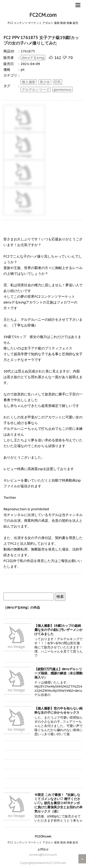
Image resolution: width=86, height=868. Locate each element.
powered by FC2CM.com (50, 863)
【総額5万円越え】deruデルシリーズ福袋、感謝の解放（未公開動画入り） (58, 673)
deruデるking (33, 58)
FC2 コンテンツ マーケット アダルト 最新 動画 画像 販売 (43, 842)
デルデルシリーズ (36, 89)
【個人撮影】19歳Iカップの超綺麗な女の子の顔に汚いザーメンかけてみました (58, 630)
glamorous (62, 89)
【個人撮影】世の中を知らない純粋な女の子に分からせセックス (58, 710)
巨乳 (58, 82)
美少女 (45, 82)
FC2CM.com (43, 15)
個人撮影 (29, 82)
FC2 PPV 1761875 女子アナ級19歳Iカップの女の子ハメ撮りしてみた (41, 40)
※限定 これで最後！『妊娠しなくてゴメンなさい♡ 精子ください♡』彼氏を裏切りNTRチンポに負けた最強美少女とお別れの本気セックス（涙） (58, 803)
